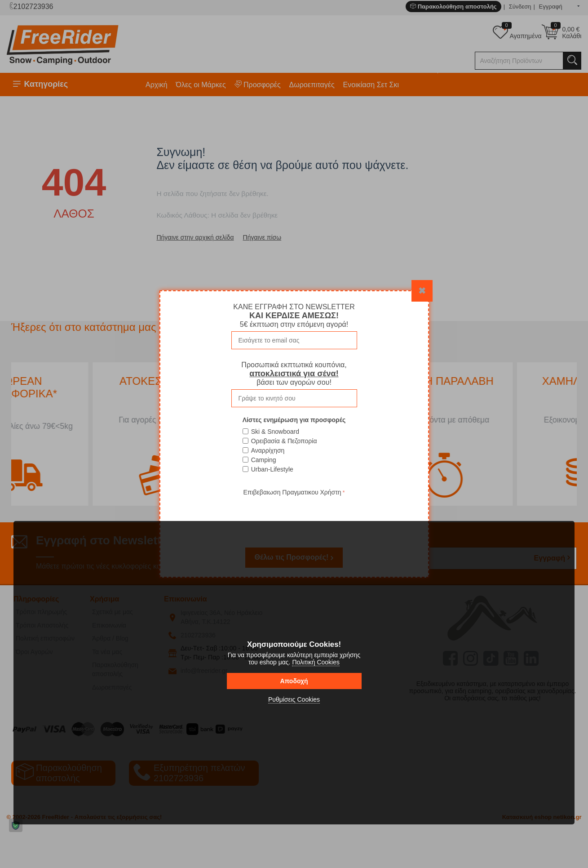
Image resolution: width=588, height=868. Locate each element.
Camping (264, 460)
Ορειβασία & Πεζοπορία (284, 441)
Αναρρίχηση (268, 450)
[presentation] (294, 516)
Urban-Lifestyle (272, 469)
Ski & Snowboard (275, 432)
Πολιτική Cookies (316, 662)
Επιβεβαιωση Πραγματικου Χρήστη (292, 492)
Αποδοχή (294, 681)
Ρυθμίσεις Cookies (294, 699)
